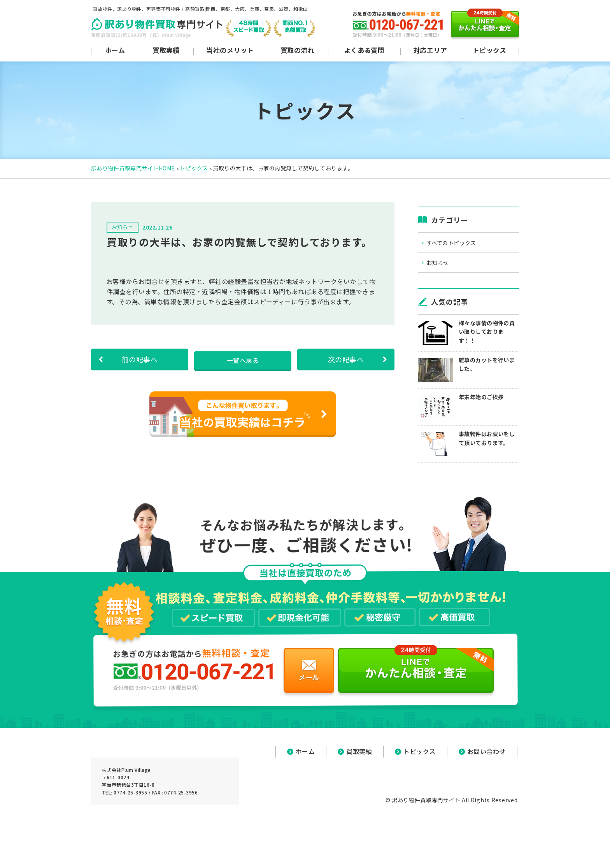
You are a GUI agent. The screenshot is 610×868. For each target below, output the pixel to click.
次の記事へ (346, 359)
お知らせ (444, 265)
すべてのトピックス (459, 243)
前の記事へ (140, 359)
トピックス (194, 168)
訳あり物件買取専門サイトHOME (133, 168)
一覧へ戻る (243, 359)
